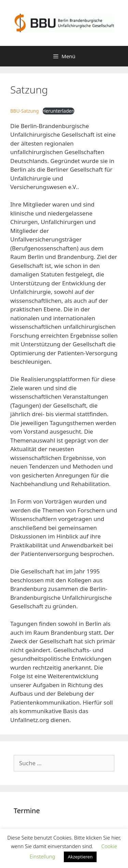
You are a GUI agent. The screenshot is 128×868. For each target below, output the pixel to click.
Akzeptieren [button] (80, 857)
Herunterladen (58, 111)
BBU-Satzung (25, 111)
